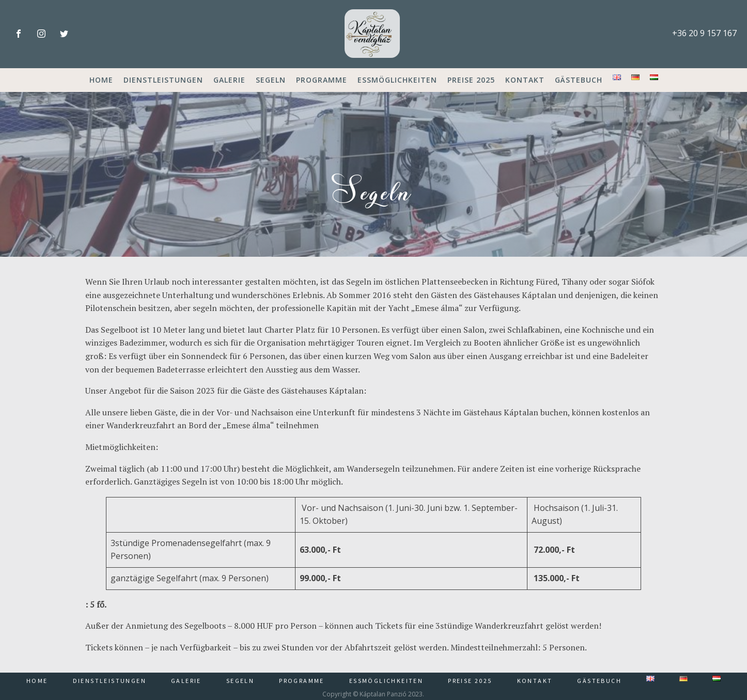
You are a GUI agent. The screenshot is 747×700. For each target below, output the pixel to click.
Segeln (271, 80)
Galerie (229, 80)
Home (101, 80)
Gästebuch (579, 80)
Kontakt (525, 80)
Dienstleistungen (163, 80)
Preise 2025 (471, 80)
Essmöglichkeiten (397, 80)
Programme (322, 80)
